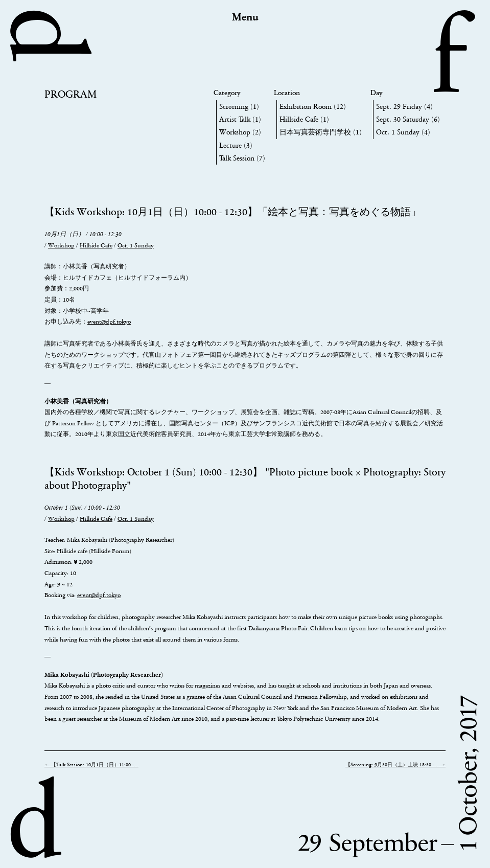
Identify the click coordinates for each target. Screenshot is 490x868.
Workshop (235, 132)
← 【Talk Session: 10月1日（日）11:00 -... (91, 765)
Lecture (230, 145)
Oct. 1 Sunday (398, 132)
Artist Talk (235, 119)
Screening (234, 107)
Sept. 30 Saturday (403, 119)
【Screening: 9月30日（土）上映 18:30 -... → (395, 765)
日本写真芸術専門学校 (315, 132)
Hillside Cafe (299, 119)
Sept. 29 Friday (399, 107)
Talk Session (237, 158)
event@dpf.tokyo (109, 322)
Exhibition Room (306, 107)
